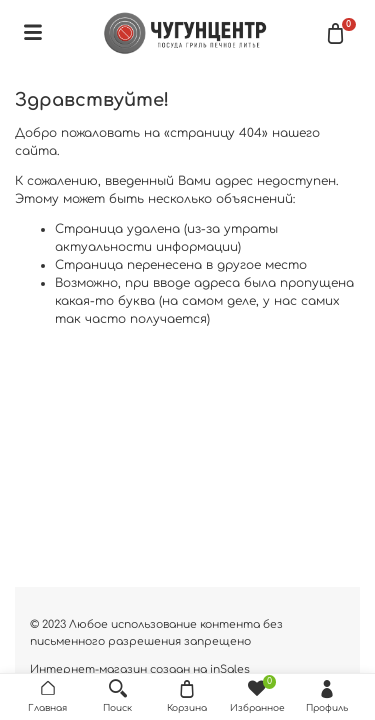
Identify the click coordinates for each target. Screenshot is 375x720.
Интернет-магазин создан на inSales (140, 669)
